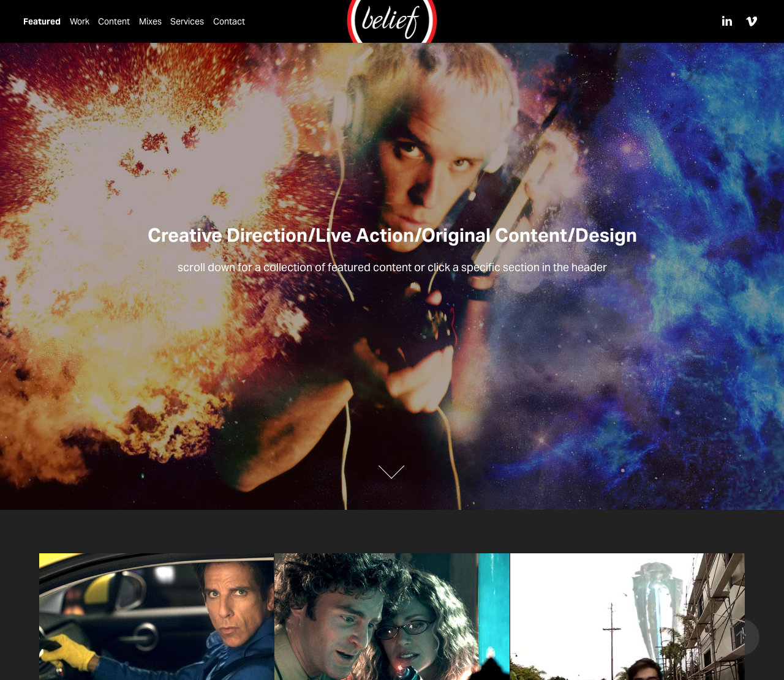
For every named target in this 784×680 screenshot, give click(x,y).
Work (80, 21)
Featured (42, 21)
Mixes (150, 21)
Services (187, 21)
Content (114, 21)
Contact (229, 21)
